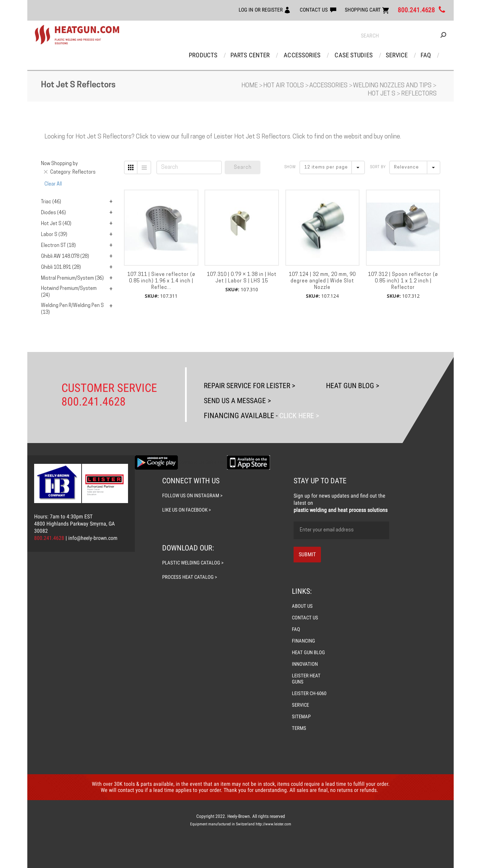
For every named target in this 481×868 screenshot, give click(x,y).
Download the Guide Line (202, 462)
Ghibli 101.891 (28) (61, 268)
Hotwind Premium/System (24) (69, 292)
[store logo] (77, 35)
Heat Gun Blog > (354, 386)
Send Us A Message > (238, 401)
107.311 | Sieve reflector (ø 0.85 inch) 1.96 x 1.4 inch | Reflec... (161, 282)
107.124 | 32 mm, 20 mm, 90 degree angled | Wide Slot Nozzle (322, 282)
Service (396, 55)
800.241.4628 (416, 10)
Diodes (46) (53, 213)
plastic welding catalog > (193, 563)
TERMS (299, 728)
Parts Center (251, 55)
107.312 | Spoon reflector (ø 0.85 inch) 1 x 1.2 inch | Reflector (403, 282)
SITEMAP (301, 717)
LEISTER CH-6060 (309, 693)
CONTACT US (313, 10)
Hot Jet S (382, 94)
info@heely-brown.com (93, 538)
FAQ (425, 55)
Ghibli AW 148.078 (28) (65, 257)
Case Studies (353, 55)
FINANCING (304, 641)
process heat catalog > (190, 577)
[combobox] (404, 36)
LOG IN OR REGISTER (258, 10)
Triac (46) (51, 202)
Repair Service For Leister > (251, 386)
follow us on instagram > (192, 496)
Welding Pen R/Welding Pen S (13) (72, 310)
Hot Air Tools (284, 86)
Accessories (303, 55)
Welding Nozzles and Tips (393, 86)
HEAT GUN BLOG (308, 652)
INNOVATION (305, 664)
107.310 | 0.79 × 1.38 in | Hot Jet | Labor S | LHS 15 (242, 278)
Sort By (378, 168)
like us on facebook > (187, 510)
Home (250, 86)
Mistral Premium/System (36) (72, 279)
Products (204, 55)
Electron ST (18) (58, 246)
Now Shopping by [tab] (59, 164)
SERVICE (301, 705)
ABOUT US (302, 606)
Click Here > (299, 416)
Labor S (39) (54, 235)
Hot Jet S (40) (56, 224)
